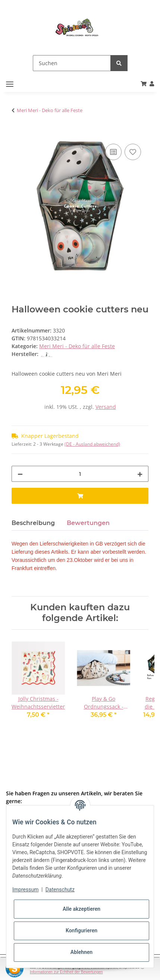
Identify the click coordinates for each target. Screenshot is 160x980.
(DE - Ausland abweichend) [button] (92, 444)
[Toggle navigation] (10, 84)
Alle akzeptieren (81, 909)
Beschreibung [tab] (33, 523)
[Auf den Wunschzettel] (133, 152)
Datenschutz (60, 890)
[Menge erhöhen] (140, 474)
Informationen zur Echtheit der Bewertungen (66, 972)
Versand (106, 407)
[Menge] (80, 474)
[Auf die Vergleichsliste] (113, 152)
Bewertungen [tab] (88, 523)
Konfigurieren (81, 930)
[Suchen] (72, 63)
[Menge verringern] (20, 474)
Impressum (25, 890)
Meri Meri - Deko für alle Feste (77, 346)
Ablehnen (81, 952)
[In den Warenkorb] (18, 134)
